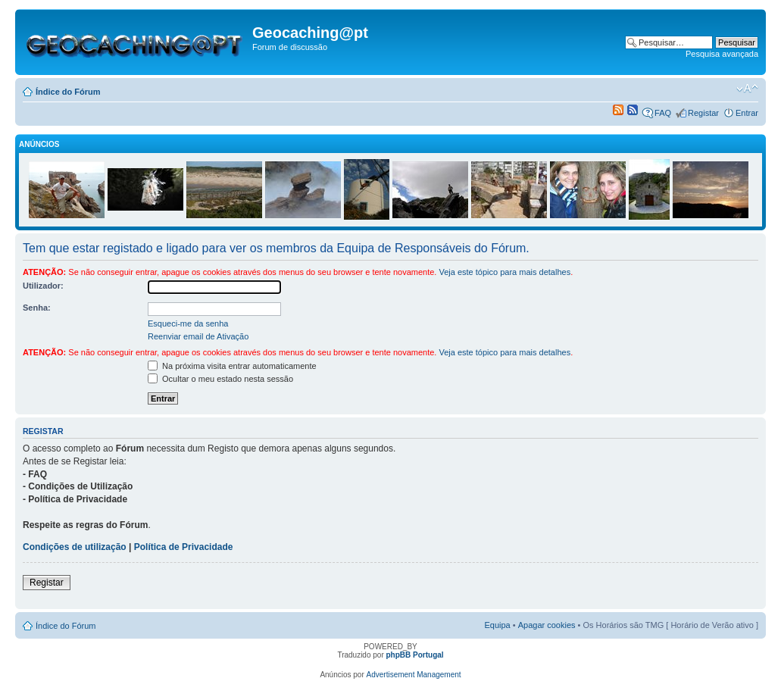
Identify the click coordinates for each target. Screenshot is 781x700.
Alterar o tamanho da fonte (747, 89)
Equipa (497, 625)
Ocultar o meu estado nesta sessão (220, 379)
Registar (703, 113)
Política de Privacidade (184, 547)
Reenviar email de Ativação (198, 336)
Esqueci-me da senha (188, 323)
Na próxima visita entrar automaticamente (232, 366)
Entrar (747, 113)
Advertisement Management (414, 675)
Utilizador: (43, 286)
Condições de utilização (75, 547)
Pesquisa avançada (722, 54)
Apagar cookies (547, 625)
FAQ (663, 113)
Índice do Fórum (68, 92)
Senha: (37, 308)
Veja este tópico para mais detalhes (505, 272)
